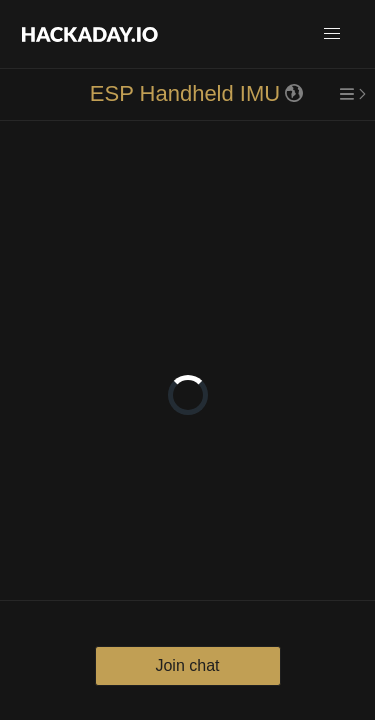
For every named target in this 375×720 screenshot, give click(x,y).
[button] (332, 34)
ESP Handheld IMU (185, 93)
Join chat (187, 665)
